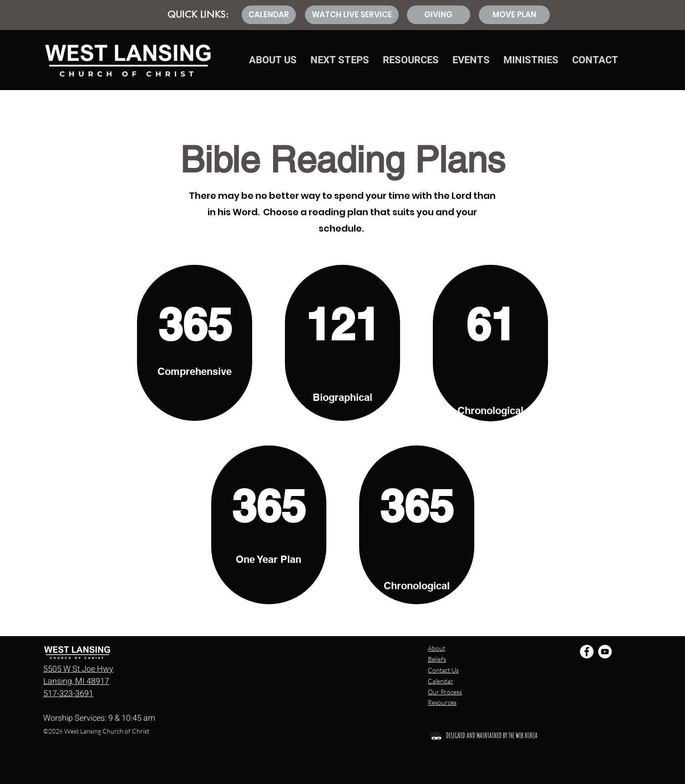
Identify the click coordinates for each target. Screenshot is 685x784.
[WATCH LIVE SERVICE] (352, 15)
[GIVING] (439, 15)
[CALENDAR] (269, 15)
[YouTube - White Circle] (605, 652)
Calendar (441, 681)
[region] (195, 343)
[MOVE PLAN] (514, 15)
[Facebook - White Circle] (587, 652)
